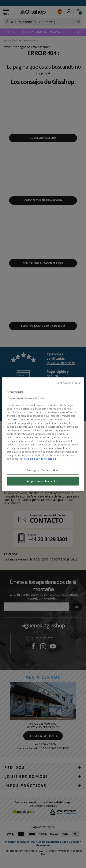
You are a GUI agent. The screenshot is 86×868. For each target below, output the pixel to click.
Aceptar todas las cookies (43, 481)
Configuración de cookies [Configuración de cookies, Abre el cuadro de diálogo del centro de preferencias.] (43, 470)
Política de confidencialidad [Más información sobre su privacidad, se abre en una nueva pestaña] (38, 459)
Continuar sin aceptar (69, 383)
